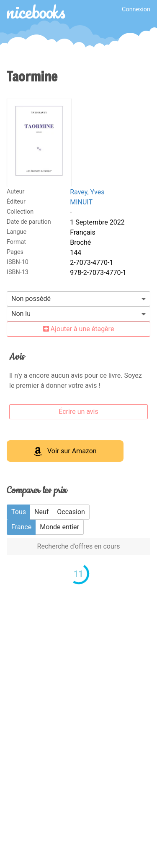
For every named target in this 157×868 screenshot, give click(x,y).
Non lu (21, 314)
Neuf (41, 512)
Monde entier (59, 527)
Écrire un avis (78, 412)
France (21, 527)
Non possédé (31, 299)
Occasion (71, 512)
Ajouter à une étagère (79, 329)
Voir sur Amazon (65, 452)
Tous (19, 512)
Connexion (136, 9)
